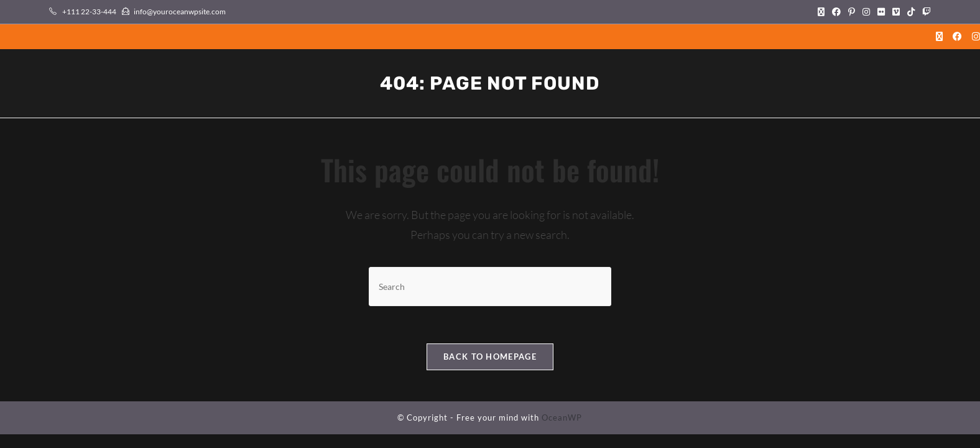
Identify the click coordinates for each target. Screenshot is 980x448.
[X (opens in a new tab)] (821, 12)
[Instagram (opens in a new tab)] (866, 12)
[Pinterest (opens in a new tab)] (852, 12)
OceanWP (562, 418)
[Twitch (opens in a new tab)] (925, 12)
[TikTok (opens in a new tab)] (911, 12)
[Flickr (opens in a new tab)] (881, 12)
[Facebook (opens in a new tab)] (836, 12)
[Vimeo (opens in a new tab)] (896, 12)
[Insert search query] (490, 287)
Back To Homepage (490, 357)
